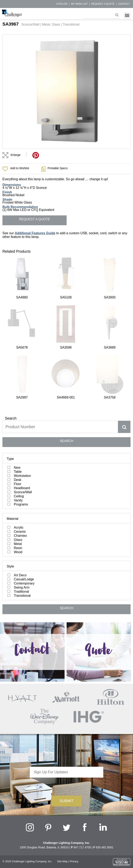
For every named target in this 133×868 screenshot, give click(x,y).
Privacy (74, 761)
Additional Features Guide (35, 233)
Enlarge (15, 155)
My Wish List (79, 4)
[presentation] (66, 686)
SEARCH (66, 341)
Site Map (62, 761)
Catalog (62, 4)
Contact (124, 4)
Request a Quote (103, 4)
